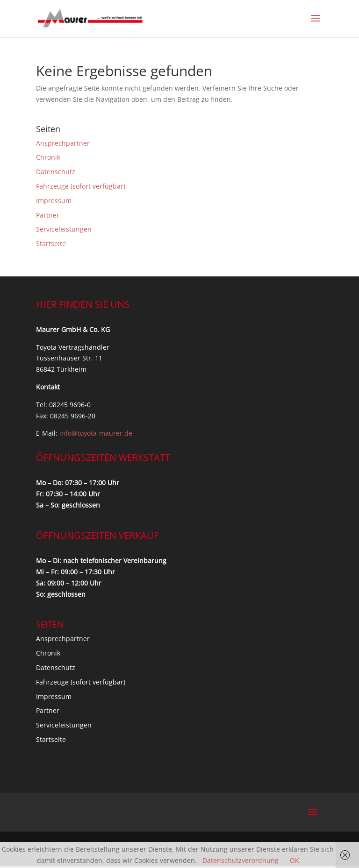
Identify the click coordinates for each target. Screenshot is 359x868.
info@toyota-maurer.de (96, 433)
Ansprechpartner (63, 143)
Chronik (48, 157)
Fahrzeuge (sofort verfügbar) (81, 186)
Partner (48, 215)
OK (294, 860)
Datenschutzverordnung (241, 860)
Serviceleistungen (64, 229)
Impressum (54, 201)
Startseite (51, 243)
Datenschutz (56, 172)
